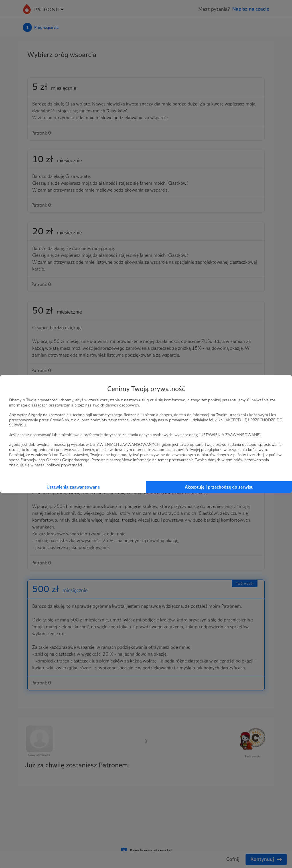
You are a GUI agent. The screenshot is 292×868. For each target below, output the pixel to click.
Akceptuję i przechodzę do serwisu (219, 487)
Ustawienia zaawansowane (73, 487)
